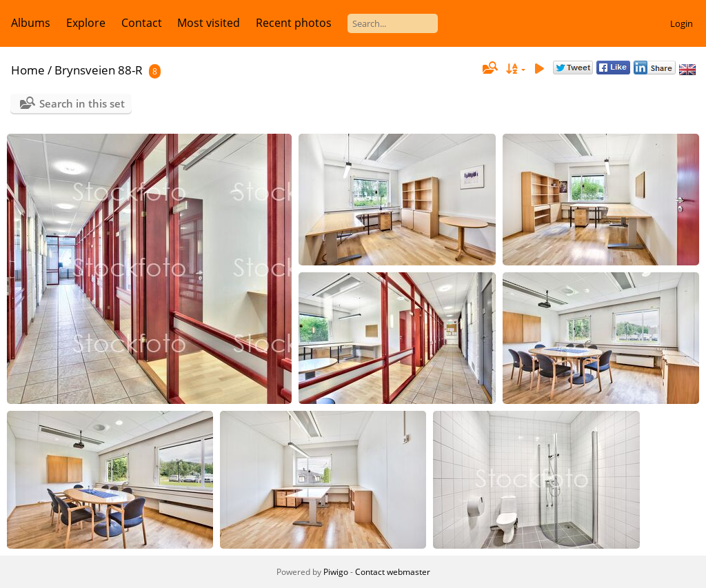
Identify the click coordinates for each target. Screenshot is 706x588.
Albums (31, 23)
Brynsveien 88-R (99, 70)
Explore (86, 23)
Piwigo (336, 572)
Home (28, 70)
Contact (142, 23)
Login (682, 23)
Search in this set (82, 103)
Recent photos (294, 23)
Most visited (209, 23)
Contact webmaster (393, 572)
